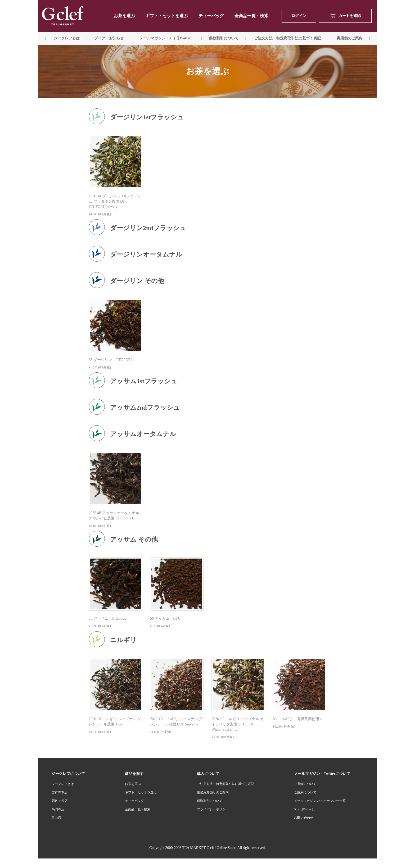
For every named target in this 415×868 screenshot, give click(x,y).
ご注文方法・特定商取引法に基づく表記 (225, 784)
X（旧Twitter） (305, 809)
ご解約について (305, 792)
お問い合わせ (304, 818)
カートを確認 (345, 16)
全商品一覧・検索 (251, 16)
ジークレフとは (63, 784)
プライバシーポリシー (213, 809)
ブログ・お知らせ (109, 38)
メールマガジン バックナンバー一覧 (320, 801)
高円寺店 (58, 809)
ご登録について (305, 784)
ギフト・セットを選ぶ (167, 16)
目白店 (56, 818)
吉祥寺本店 (60, 792)
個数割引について (224, 38)
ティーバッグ (211, 16)
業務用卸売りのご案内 (213, 792)
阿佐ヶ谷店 (60, 801)
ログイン (299, 16)
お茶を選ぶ (133, 784)
